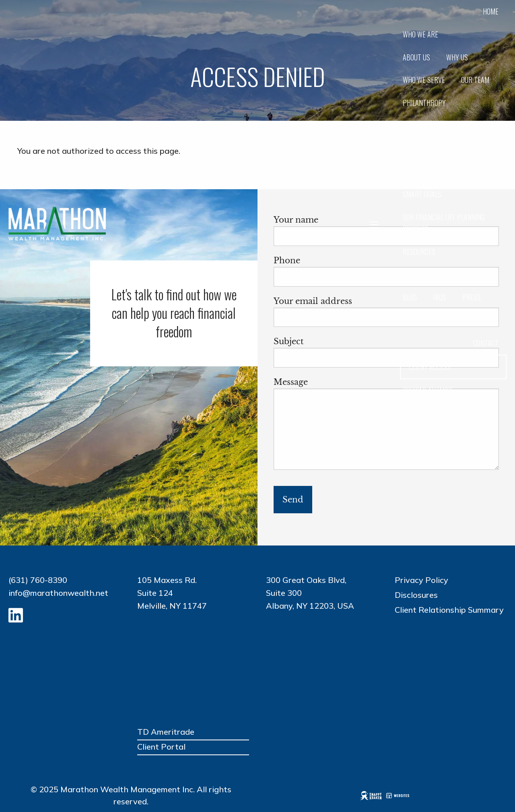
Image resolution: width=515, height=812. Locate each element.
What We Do (420, 149)
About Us (416, 57)
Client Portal (161, 747)
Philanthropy (424, 103)
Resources (419, 252)
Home (491, 11)
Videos (413, 275)
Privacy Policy (421, 580)
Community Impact (431, 126)
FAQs (440, 297)
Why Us (457, 57)
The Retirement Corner (462, 320)
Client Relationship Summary (449, 610)
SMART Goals (422, 194)
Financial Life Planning (437, 171)
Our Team (475, 80)
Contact (486, 343)
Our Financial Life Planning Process (444, 223)
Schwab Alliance (428, 391)
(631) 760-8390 (38, 580)
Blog (410, 297)
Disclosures (416, 595)
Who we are (420, 34)
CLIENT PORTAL (424, 413)
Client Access (430, 367)
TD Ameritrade (166, 732)
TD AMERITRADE (425, 436)
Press (472, 297)
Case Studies (458, 275)
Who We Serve (424, 80)
